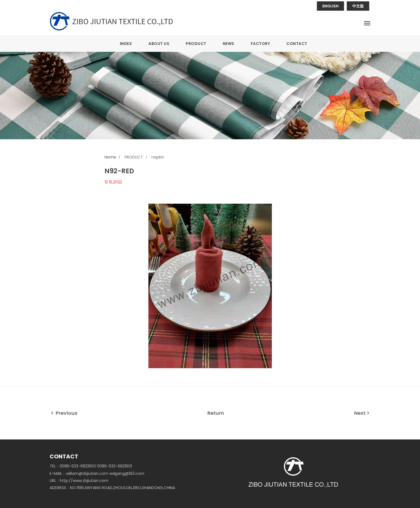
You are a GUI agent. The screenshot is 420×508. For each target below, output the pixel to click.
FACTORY (260, 44)
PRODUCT (196, 44)
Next (362, 413)
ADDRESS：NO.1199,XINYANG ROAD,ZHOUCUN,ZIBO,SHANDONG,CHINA (112, 488)
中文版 (358, 6)
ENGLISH (330, 6)
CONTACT (297, 44)
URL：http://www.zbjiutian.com (79, 481)
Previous (64, 413)
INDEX (126, 44)
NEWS (229, 44)
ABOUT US (159, 44)
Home (110, 157)
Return (216, 413)
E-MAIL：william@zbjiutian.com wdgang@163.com (97, 473)
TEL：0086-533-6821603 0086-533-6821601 (91, 466)
